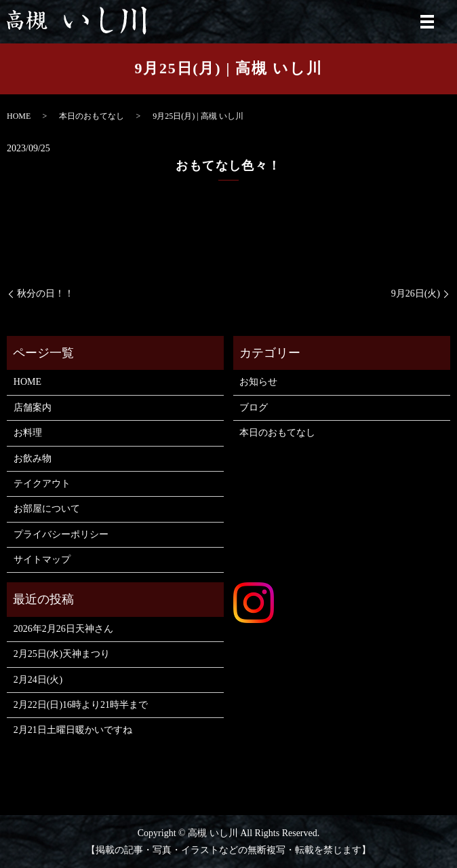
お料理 (28, 433)
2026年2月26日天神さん (63, 629)
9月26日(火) (416, 294)
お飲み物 (33, 458)
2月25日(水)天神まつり (62, 654)
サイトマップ (42, 560)
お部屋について (47, 509)
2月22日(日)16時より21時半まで (81, 705)
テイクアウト (42, 484)
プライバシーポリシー (61, 534)
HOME (19, 116)
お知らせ (258, 382)
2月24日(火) (38, 680)
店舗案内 (33, 408)
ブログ (254, 408)
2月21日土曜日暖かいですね (73, 730)
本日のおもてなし (92, 116)
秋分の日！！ (45, 294)
